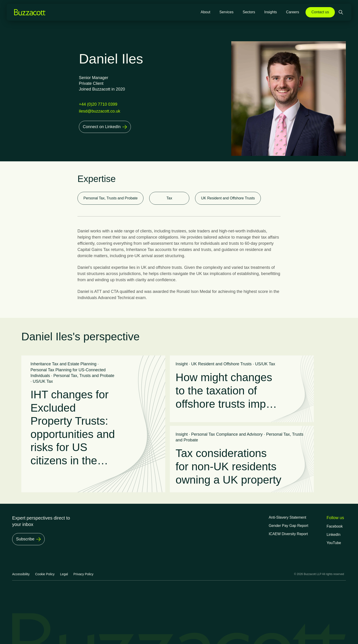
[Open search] (341, 12)
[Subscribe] (28, 539)
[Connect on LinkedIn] (105, 127)
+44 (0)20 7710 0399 (98, 104)
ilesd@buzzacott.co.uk (99, 111)
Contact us (320, 12)
